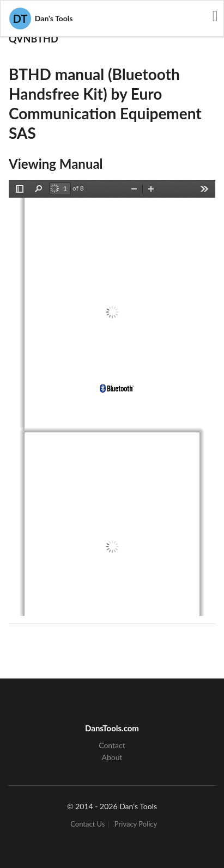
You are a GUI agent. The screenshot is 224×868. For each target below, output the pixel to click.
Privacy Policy (136, 825)
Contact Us (87, 825)
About (112, 757)
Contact (112, 745)
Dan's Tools (41, 19)
